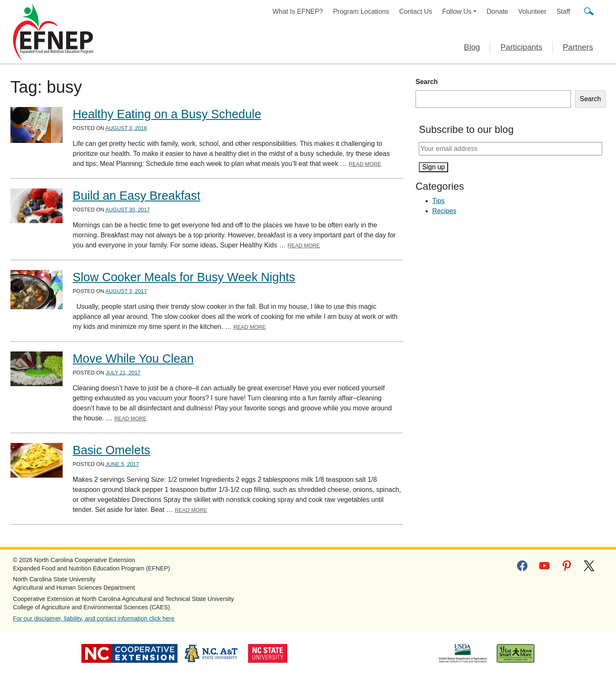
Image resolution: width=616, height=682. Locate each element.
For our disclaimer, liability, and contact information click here (94, 618)
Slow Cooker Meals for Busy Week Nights (184, 277)
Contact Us (416, 11)
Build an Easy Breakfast (137, 196)
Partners (578, 47)
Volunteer (532, 11)
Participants (521, 47)
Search (427, 82)
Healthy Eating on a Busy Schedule (167, 114)
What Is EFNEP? (298, 11)
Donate (497, 11)
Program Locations (361, 11)
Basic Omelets (112, 450)
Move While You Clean (133, 359)
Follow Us (457, 11)
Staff (563, 11)
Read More (365, 164)
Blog (472, 47)
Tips (439, 201)
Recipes (444, 211)
